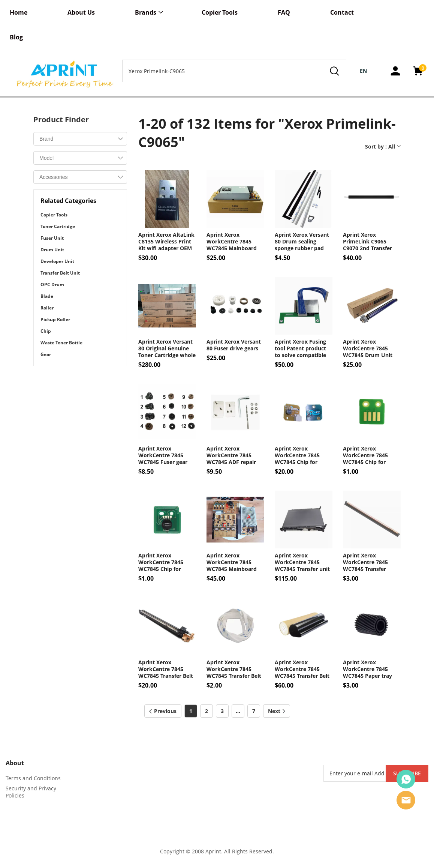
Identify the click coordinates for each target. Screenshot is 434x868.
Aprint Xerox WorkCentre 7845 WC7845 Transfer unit (302, 562)
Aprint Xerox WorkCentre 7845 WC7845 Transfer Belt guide (234, 669)
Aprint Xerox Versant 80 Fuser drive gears (234, 345)
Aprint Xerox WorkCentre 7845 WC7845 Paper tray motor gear (367, 669)
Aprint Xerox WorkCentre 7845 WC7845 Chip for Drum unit (365, 455)
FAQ (284, 12)
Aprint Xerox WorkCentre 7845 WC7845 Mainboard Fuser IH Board (232, 242)
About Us (81, 12)
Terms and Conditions (33, 778)
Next (277, 711)
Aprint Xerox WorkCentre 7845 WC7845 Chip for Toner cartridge (161, 562)
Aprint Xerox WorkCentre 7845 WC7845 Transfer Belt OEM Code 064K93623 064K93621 (302, 669)
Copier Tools (220, 12)
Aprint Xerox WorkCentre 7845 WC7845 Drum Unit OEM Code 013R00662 (371, 348)
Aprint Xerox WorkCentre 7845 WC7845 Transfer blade (365, 562)
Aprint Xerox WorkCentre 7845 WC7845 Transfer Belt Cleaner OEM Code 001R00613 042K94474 (166, 669)
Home (19, 12)
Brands (146, 12)
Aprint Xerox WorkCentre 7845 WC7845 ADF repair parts (231, 455)
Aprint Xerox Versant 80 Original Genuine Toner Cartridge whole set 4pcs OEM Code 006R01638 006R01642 (167, 348)
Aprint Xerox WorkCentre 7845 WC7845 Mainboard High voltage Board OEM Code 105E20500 (234, 562)
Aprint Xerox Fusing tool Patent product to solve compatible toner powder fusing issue (301, 348)
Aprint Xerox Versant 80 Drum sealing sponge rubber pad (302, 242)
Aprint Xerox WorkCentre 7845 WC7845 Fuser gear (163, 455)
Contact (342, 12)
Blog (16, 37)
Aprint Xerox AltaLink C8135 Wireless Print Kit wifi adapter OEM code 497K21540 (166, 242)
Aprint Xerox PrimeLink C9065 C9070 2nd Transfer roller (367, 242)
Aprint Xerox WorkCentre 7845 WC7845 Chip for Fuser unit (297, 455)
